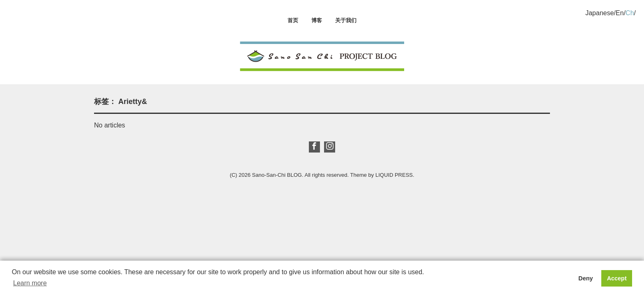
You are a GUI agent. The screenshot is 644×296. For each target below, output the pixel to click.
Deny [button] (585, 278)
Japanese (599, 13)
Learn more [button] (30, 283)
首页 (293, 20)
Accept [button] (617, 278)
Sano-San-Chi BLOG (277, 175)
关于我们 (346, 20)
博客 (317, 20)
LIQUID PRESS (394, 175)
